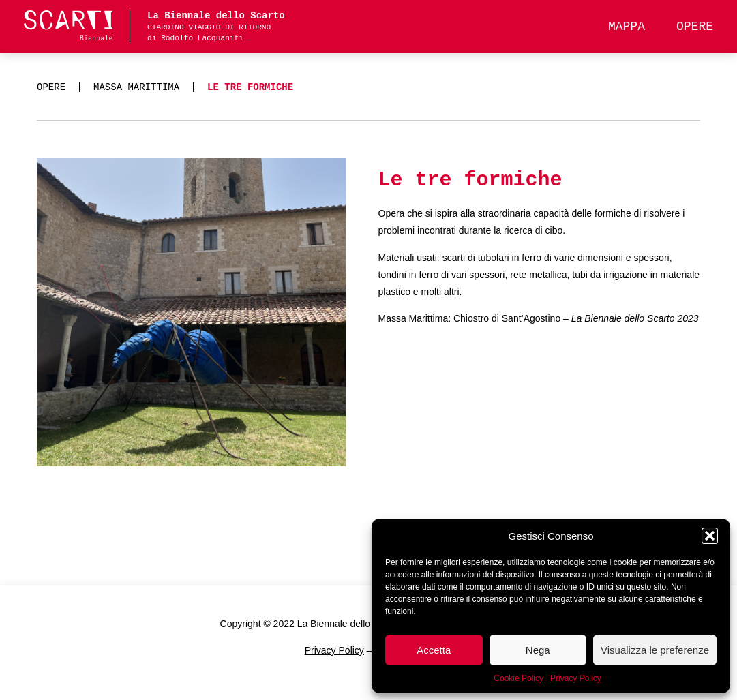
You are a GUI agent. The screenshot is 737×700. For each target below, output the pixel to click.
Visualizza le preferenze (655, 650)
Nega (538, 650)
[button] (710, 536)
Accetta (434, 650)
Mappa (627, 27)
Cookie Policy (518, 678)
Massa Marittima (136, 87)
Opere (695, 27)
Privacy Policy (576, 678)
